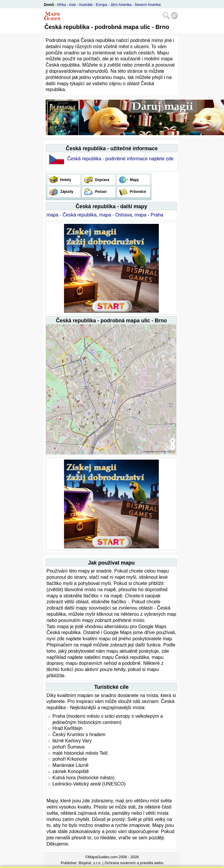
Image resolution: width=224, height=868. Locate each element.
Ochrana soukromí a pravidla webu (134, 863)
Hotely (65, 180)
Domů (49, 5)
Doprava (101, 180)
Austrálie (86, 5)
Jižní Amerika (121, 5)
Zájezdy (66, 192)
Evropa (101, 5)
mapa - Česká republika (72, 215)
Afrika (61, 5)
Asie (72, 5)
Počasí (100, 192)
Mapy (134, 180)
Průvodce (137, 192)
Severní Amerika (148, 5)
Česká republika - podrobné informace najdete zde (120, 159)
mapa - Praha (149, 215)
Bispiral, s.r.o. (90, 863)
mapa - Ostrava (116, 215)
